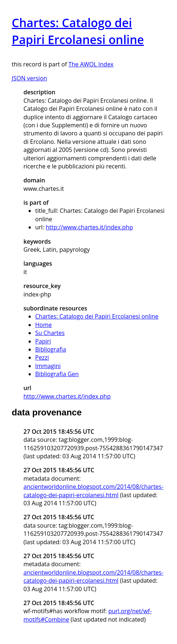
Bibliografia (51, 349)
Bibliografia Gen (57, 374)
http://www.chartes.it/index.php (89, 227)
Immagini (48, 366)
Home (43, 325)
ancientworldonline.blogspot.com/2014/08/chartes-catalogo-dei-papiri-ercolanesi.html (93, 491)
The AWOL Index (91, 64)
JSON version (29, 78)
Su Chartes (50, 333)
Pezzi (42, 357)
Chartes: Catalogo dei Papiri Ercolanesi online (97, 316)
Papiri (43, 341)
